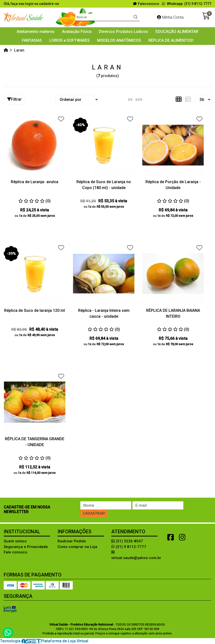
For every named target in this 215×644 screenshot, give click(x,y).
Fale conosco (15, 552)
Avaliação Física (77, 32)
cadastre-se (49, 4)
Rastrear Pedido (72, 541)
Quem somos (15, 541)
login (30, 4)
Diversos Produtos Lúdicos (123, 32)
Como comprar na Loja (77, 547)
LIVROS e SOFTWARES (70, 40)
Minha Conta (170, 17)
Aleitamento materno (36, 32)
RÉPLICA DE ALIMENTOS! (171, 40)
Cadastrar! (94, 513)
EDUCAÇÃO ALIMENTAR (177, 32)
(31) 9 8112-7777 (129, 547)
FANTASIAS (32, 40)
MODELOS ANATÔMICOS (119, 40)
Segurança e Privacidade (26, 547)
